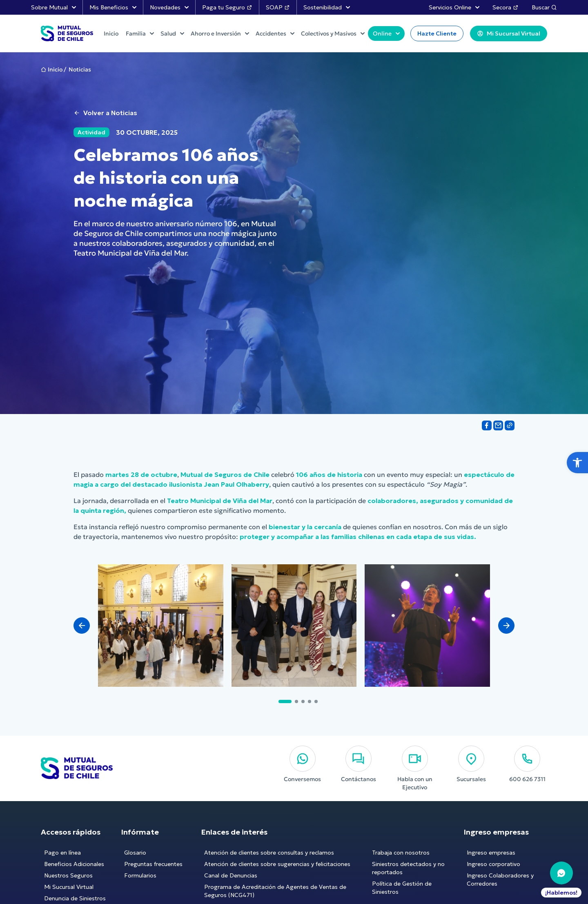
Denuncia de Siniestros (75, 898)
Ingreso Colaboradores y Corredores (500, 880)
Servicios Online (454, 7)
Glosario (135, 853)
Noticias (80, 69)
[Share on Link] (510, 425)
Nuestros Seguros (68, 875)
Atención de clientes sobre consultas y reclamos (269, 853)
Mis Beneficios (113, 7)
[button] (577, 463)
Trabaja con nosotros (401, 853)
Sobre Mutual (53, 7)
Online (386, 33)
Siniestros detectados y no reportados (408, 868)
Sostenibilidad (327, 7)
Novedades (169, 7)
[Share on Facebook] (487, 425)
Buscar (544, 7)
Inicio (55, 69)
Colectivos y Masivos (333, 33)
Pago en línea (62, 853)
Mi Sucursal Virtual (69, 887)
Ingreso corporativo (493, 864)
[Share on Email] (498, 425)
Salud (172, 33)
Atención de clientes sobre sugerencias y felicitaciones (277, 864)
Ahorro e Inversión (220, 33)
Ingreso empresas (491, 853)
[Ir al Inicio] (67, 34)
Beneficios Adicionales (74, 864)
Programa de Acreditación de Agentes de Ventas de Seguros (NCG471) (275, 891)
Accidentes (275, 33)
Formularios (140, 875)
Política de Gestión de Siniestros (402, 888)
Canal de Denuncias (231, 875)
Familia (140, 33)
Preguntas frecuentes (153, 864)
